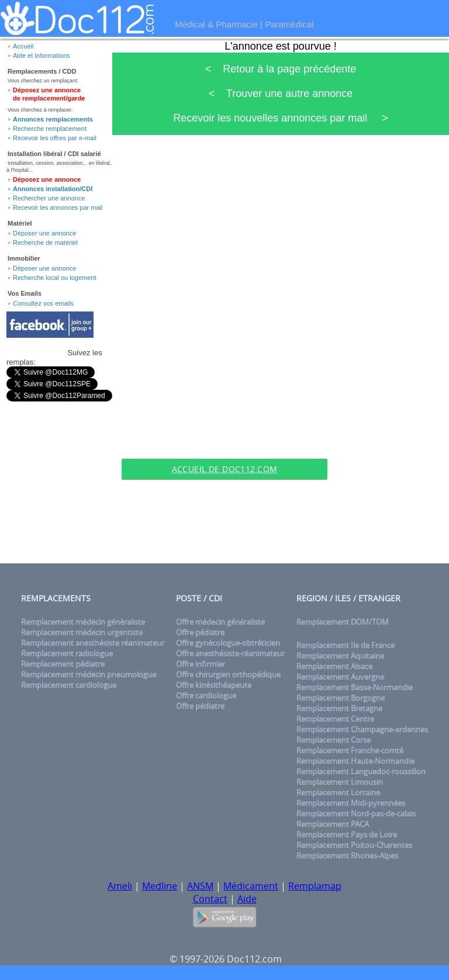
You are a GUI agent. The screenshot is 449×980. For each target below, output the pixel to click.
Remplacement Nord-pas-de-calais (356, 813)
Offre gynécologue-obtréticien (228, 643)
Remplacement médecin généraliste (83, 622)
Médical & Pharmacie (216, 24)
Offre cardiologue (206, 695)
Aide (247, 899)
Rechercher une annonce (49, 198)
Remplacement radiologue (67, 653)
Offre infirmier (201, 664)
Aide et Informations (42, 56)
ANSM (200, 886)
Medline (160, 886)
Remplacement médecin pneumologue (89, 674)
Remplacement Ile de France (346, 645)
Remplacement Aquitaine (340, 656)
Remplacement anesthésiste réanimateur (93, 643)
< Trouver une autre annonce (281, 94)
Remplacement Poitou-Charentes (354, 845)
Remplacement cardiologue (69, 685)
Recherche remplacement (50, 129)
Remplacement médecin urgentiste (82, 632)
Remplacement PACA (333, 824)
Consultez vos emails (43, 303)
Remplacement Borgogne (341, 698)
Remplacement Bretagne (339, 708)
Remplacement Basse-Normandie (355, 687)
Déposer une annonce (44, 233)
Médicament (251, 886)
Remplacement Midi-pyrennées (351, 803)
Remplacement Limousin (340, 782)
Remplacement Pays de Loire (347, 834)
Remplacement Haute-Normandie (355, 761)
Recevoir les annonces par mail (58, 207)
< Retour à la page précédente (281, 69)
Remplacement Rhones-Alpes (347, 856)
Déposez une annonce (47, 179)
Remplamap (315, 886)
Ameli (120, 886)
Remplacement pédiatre (63, 664)
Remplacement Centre (335, 719)
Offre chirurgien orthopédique (228, 674)
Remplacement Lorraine (338, 792)
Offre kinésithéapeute (214, 685)
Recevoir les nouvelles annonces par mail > (281, 118)
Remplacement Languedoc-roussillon (361, 771)
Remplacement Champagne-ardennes (362, 729)
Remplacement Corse (334, 740)
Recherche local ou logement (54, 278)
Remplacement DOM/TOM (343, 622)
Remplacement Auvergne (340, 677)
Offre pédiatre (200, 632)
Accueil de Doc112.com (225, 469)
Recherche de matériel (45, 243)
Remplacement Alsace (334, 666)
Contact (210, 899)
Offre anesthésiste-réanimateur (230, 653)
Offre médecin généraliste (220, 622)
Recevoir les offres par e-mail (55, 138)
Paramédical (289, 24)
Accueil (23, 46)
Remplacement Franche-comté (350, 750)
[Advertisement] (224, 441)
